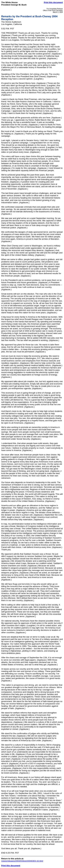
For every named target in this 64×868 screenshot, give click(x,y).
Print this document (53, 2)
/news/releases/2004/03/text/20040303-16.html (22, 861)
